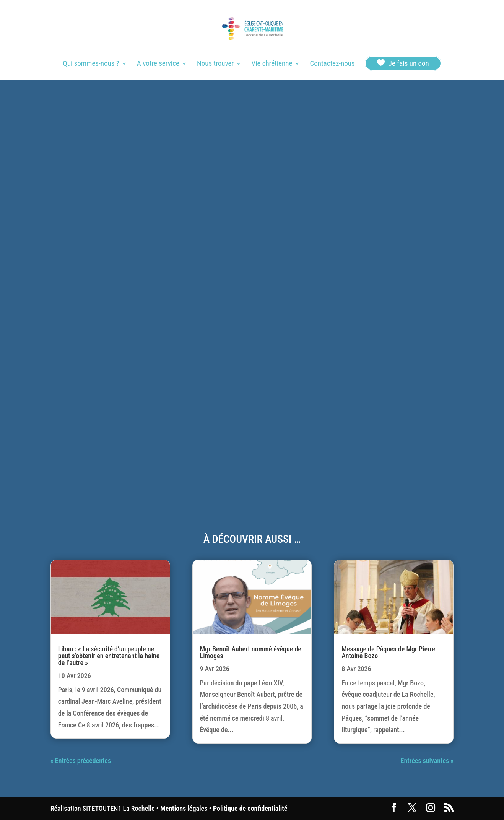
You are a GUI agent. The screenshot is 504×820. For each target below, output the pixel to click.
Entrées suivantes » (427, 761)
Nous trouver (215, 64)
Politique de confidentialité (250, 808)
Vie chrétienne (272, 64)
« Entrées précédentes (81, 761)
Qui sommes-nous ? (91, 64)
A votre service (158, 64)
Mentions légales (184, 808)
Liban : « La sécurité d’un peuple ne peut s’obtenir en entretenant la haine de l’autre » (109, 656)
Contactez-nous (332, 64)
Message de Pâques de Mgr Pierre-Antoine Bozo (389, 652)
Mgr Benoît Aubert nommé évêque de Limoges (251, 652)
